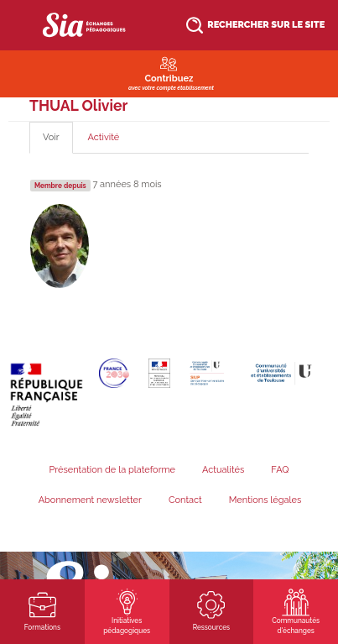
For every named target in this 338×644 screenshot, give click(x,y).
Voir (58, 142)
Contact (185, 500)
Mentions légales (265, 500)
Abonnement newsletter (90, 500)
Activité (104, 137)
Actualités (223, 470)
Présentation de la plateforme (112, 470)
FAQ (280, 470)
